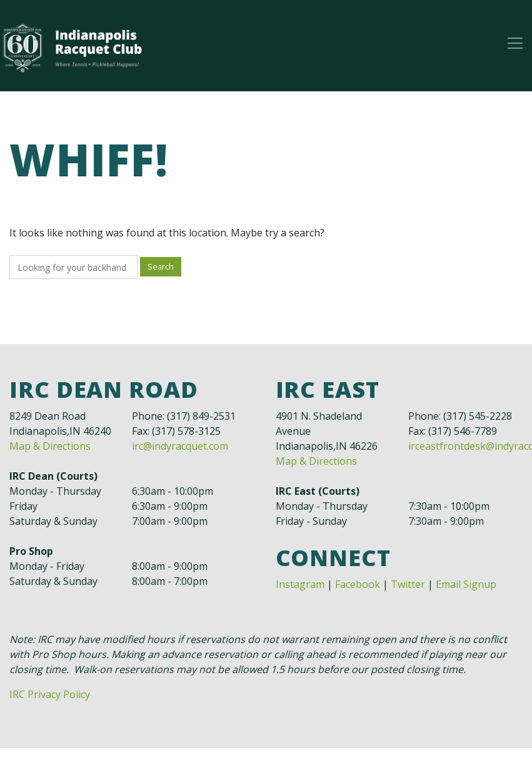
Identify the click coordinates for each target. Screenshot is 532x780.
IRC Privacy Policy (50, 694)
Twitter (408, 584)
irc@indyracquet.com (180, 446)
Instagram (300, 584)
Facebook (358, 584)
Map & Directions (50, 446)
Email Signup (466, 584)
